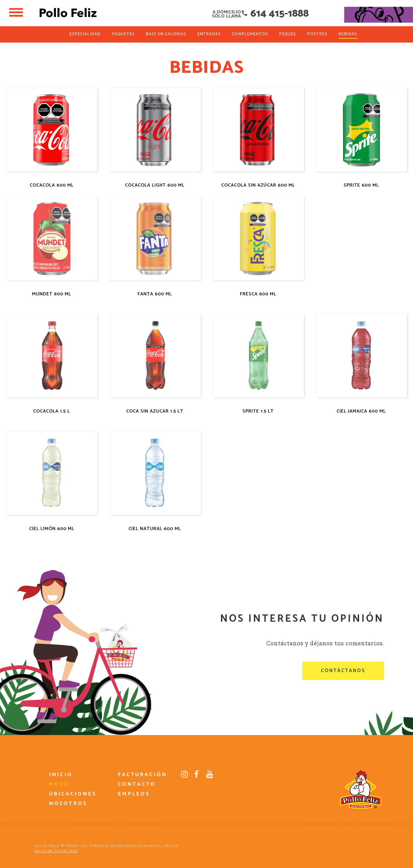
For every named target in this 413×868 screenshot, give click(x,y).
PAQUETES (123, 34)
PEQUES (288, 34)
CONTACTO (137, 784)
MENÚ (59, 784)
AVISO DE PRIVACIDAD (56, 851)
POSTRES (317, 34)
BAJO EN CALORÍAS (166, 34)
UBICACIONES (73, 794)
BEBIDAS (348, 34)
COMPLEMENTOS (250, 34)
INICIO (61, 775)
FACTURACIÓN (142, 775)
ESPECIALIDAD (85, 34)
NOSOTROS (68, 804)
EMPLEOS (134, 794)
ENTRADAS (209, 34)
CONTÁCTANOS (343, 678)
